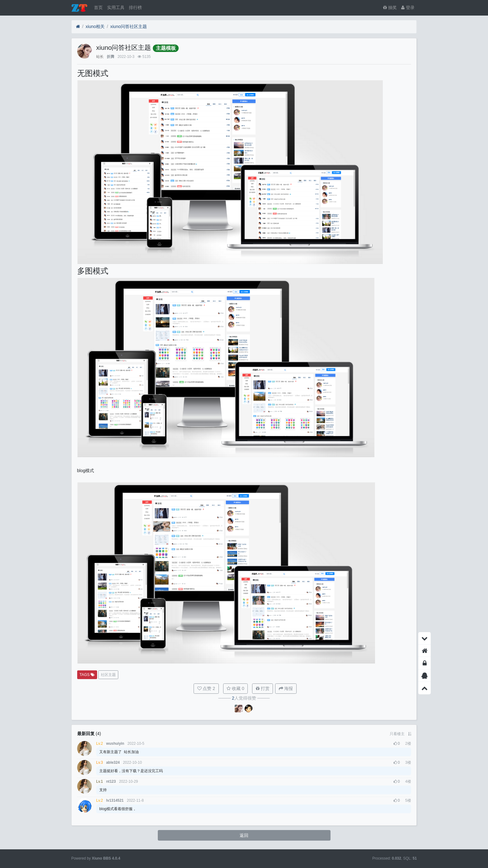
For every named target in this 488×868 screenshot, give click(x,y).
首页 (98, 7)
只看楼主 (397, 734)
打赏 (263, 688)
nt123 (111, 781)
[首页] (78, 27)
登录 (408, 7)
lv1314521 (115, 800)
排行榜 (135, 7)
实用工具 (116, 7)
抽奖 (390, 7)
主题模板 (166, 48)
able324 (113, 762)
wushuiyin (115, 744)
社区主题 (108, 675)
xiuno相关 (95, 26)
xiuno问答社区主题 (128, 26)
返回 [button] (244, 835)
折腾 (110, 57)
